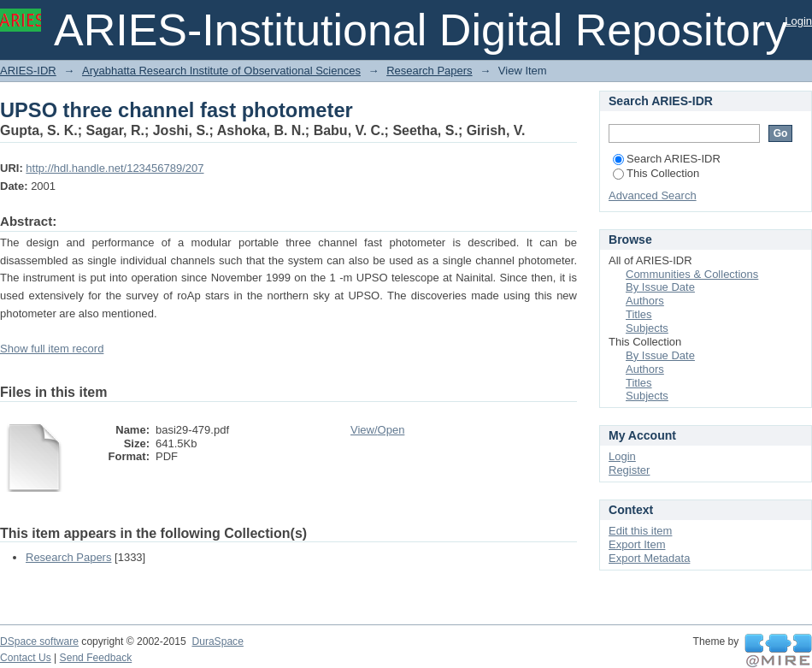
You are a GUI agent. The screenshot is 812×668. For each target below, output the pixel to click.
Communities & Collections (692, 274)
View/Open (377, 430)
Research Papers (429, 71)
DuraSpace (217, 641)
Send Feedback (96, 658)
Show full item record (52, 349)
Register (629, 470)
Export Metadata (649, 558)
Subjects (647, 328)
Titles (639, 314)
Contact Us (26, 658)
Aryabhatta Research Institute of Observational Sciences (221, 71)
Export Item (637, 544)
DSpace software (39, 641)
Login (798, 21)
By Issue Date (660, 287)
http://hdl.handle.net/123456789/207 (115, 168)
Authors (645, 301)
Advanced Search (653, 195)
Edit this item (640, 531)
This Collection (656, 173)
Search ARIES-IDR (667, 159)
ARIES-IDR (28, 71)
